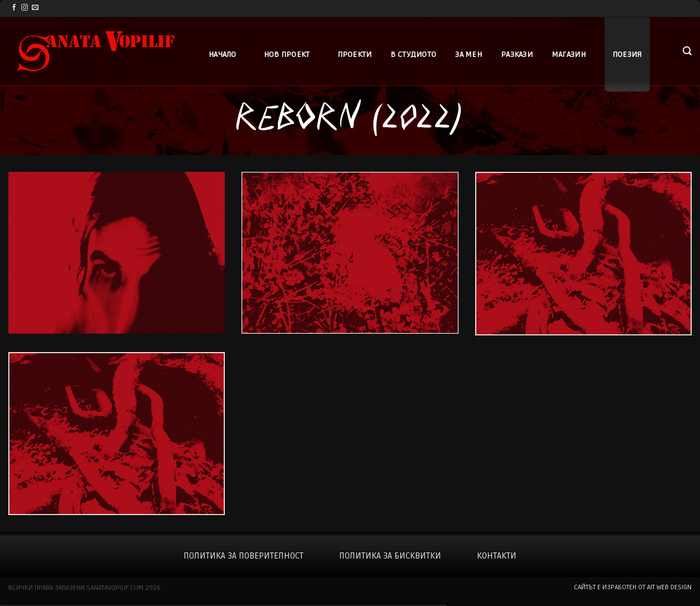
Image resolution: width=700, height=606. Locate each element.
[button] (687, 51)
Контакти (497, 556)
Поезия (627, 54)
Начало (223, 54)
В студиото (413, 54)
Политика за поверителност (243, 556)
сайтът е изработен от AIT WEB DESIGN (633, 587)
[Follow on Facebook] (14, 8)
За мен (469, 54)
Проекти (355, 54)
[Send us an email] (35, 8)
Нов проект (287, 54)
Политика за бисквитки (390, 556)
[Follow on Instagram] (25, 8)
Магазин (569, 54)
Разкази (517, 54)
